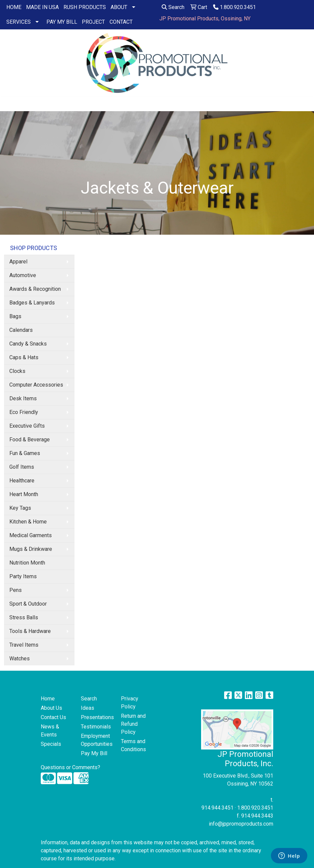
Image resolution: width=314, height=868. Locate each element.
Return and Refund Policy (133, 724)
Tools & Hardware (30, 631)
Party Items (23, 576)
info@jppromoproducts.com (241, 824)
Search (173, 7)
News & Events (50, 731)
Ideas (88, 708)
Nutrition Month (27, 563)
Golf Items (22, 467)
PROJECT (93, 22)
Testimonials (96, 727)
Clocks (17, 371)
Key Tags (20, 508)
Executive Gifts (27, 426)
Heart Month (24, 494)
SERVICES (19, 22)
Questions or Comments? (70, 767)
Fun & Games (25, 453)
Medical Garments (31, 535)
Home (48, 699)
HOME (14, 7)
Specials (51, 744)
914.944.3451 (217, 808)
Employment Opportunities (97, 740)
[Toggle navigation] (10, 104)
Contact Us (53, 717)
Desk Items (23, 398)
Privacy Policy (130, 703)
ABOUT (119, 7)
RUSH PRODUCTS (85, 7)
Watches (20, 659)
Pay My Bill (94, 753)
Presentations (97, 717)
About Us (51, 708)
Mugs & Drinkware (31, 549)
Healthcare (22, 481)
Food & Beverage (30, 440)
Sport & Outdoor (28, 604)
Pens (16, 590)
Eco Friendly (24, 412)
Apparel (18, 262)
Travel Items (24, 645)
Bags (15, 316)
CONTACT (121, 22)
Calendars (21, 330)
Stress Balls (24, 617)
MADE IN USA (42, 7)
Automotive (23, 275)
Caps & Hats (24, 357)
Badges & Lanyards (32, 303)
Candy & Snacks (28, 344)
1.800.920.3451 (234, 7)
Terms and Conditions (133, 745)
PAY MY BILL (62, 22)
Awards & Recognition (35, 289)
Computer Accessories (36, 385)
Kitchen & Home (28, 522)
